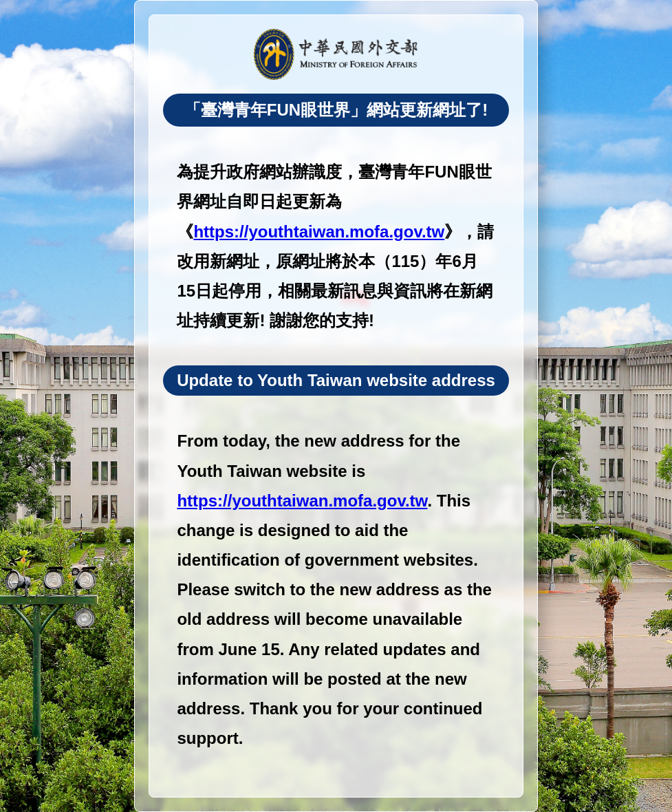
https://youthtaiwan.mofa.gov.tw (319, 232)
